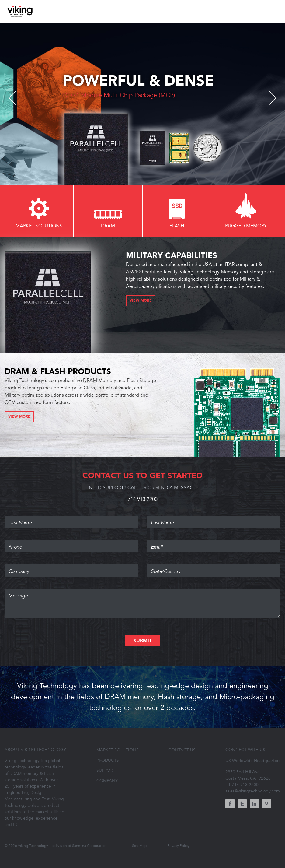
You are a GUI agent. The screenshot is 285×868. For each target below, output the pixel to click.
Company (71, 566)
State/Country (214, 566)
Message (142, 591)
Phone (71, 542)
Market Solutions (118, 750)
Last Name (214, 518)
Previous (16, 98)
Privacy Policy (178, 846)
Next (269, 98)
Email (214, 542)
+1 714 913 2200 (242, 785)
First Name (71, 518)
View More (141, 301)
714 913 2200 (143, 499)
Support (106, 770)
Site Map (139, 846)
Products (108, 760)
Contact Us (182, 750)
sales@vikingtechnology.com (253, 791)
